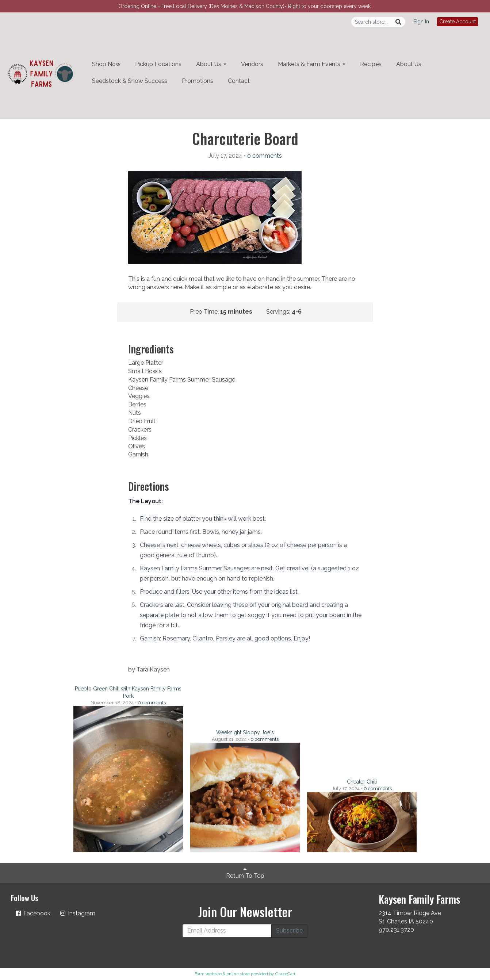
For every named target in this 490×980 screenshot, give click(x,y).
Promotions (198, 81)
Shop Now (106, 64)
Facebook (32, 913)
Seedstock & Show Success (130, 81)
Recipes (371, 64)
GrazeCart (285, 974)
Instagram (77, 913)
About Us (211, 64)
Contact (239, 81)
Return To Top (245, 873)
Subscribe (289, 931)
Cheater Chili (362, 782)
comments (265, 156)
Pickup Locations (158, 64)
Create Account (458, 22)
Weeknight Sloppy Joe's (245, 732)
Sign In (421, 22)
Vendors (252, 64)
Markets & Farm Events (312, 64)
